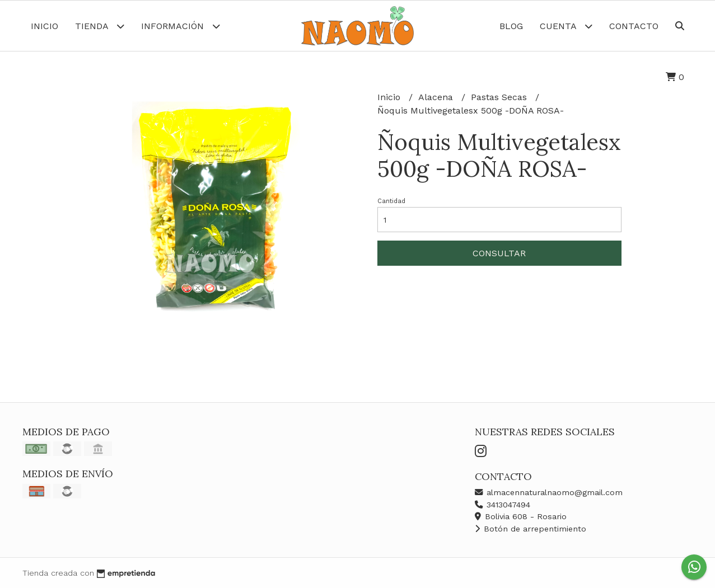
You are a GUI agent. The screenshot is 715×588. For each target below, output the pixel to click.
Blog (511, 26)
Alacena (437, 97)
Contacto (634, 26)
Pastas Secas (500, 97)
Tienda (100, 26)
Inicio (45, 26)
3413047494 (503, 505)
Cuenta (566, 26)
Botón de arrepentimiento (531, 529)
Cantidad (391, 201)
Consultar (499, 253)
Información (181, 26)
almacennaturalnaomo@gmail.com (549, 492)
